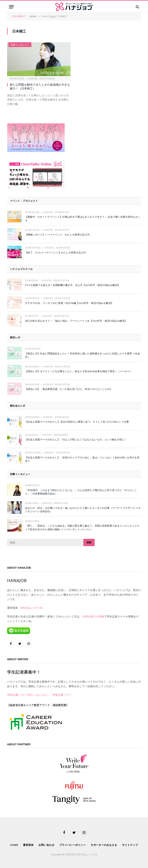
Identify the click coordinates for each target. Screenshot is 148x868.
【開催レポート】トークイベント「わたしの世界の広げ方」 (59, 235)
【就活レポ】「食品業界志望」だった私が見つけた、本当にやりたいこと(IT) (68, 389)
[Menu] (11, 7)
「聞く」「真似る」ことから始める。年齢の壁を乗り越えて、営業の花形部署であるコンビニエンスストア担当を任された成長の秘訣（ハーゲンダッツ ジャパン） (82, 528)
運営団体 (28, 845)
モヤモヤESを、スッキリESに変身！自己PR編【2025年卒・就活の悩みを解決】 (69, 303)
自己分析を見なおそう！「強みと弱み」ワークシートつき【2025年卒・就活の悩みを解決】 (76, 321)
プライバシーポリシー (73, 845)
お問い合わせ (46, 845)
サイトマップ (130, 845)
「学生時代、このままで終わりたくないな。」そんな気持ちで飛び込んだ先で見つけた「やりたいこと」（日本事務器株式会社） (81, 492)
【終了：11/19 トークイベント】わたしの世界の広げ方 (55, 253)
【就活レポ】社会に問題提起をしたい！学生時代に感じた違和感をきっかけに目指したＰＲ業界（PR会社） (83, 355)
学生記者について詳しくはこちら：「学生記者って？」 (41, 695)
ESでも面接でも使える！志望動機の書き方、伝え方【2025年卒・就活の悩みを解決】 (72, 285)
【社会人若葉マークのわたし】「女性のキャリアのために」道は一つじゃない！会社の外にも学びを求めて (82, 459)
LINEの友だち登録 (93, 616)
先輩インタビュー (20, 45)
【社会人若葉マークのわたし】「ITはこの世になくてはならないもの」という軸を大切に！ (76, 440)
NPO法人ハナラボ (31, 608)
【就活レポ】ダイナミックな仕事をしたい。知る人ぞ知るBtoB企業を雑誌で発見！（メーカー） (79, 371)
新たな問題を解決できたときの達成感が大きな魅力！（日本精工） (40, 87)
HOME (14, 845)
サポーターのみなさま (104, 845)
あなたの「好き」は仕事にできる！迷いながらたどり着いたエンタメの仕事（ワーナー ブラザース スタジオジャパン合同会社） (83, 510)
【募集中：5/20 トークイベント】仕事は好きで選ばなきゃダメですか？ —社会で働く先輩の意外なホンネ (83, 219)
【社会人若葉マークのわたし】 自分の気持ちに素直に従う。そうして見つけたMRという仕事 (77, 422)
